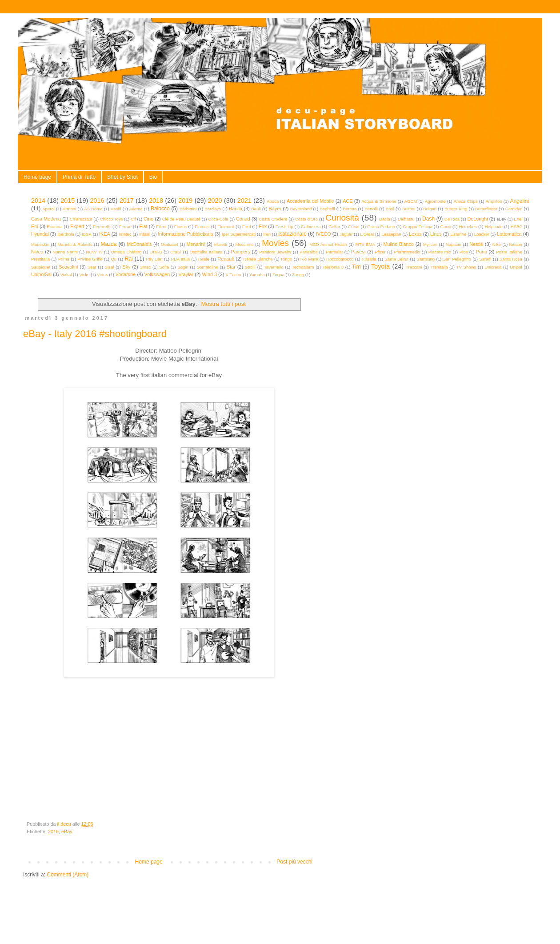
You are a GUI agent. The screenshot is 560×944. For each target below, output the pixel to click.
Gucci (446, 227)
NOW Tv (94, 252)
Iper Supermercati (239, 234)
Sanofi (485, 259)
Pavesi (358, 252)
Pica (464, 252)
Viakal (66, 275)
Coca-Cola (218, 219)
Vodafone (126, 274)
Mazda (108, 244)
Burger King (456, 209)
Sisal (110, 267)
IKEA (105, 234)
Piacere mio (440, 252)
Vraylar (186, 274)
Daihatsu (406, 219)
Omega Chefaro (126, 252)
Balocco (160, 209)
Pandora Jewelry (275, 252)
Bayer (275, 209)
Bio (153, 177)
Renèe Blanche (258, 259)
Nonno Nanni (65, 252)
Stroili (250, 267)
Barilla (236, 209)
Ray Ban (154, 259)
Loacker (482, 234)
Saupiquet (41, 267)
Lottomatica (509, 234)
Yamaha (257, 275)
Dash (428, 219)
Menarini (196, 244)
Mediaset (170, 244)
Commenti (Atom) (68, 875)
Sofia (164, 267)
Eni (35, 226)
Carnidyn (514, 209)
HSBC (517, 227)
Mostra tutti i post (224, 304)
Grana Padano (381, 227)
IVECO (324, 234)
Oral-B (156, 252)
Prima (64, 259)
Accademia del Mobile (310, 201)
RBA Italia (180, 259)
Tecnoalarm (303, 267)
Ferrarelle (102, 227)
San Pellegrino (457, 259)
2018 (156, 201)
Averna (136, 209)
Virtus (102, 275)
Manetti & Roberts (75, 244)
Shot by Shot (122, 177)
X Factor (233, 275)
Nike (497, 244)
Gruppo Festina (417, 227)
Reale (204, 259)
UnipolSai (41, 274)
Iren (267, 234)
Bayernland (301, 209)
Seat (92, 267)
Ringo (286, 259)
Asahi (116, 209)
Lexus (415, 234)
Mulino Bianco (398, 244)
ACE (348, 201)
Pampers (240, 252)
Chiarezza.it (81, 219)
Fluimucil (226, 227)
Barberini (188, 209)
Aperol (48, 209)
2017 (127, 201)
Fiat (144, 226)
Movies (275, 243)
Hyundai (40, 234)
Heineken (468, 227)
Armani (69, 209)
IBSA (87, 234)
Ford (247, 227)
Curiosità (342, 218)
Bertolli (371, 209)
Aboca (273, 201)
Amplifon (494, 201)
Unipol (516, 267)
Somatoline (208, 267)
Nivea (37, 252)
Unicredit (493, 267)
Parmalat (334, 252)
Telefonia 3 (333, 267)
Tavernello (274, 267)
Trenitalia (439, 267)
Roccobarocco (340, 259)
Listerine (458, 234)
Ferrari (125, 227)
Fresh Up (284, 227)
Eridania (54, 227)
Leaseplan (391, 234)
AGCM (410, 201)
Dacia (385, 219)
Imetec (125, 234)
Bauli (256, 209)
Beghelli (327, 209)
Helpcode (494, 227)
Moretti (221, 244)
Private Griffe (90, 259)
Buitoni (409, 209)
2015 (68, 201)
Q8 (114, 259)
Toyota (380, 266)
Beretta (350, 209)
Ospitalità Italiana (206, 252)
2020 (215, 201)
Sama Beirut (396, 259)
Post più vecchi (294, 862)
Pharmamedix (407, 252)
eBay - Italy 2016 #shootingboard (95, 334)
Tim (356, 267)
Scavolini (68, 267)
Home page (37, 177)
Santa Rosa (511, 259)
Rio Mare (309, 259)
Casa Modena (46, 219)
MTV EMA (365, 244)
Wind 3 (209, 274)
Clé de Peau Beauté (181, 219)
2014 (38, 201)
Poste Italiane (509, 252)
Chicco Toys (112, 219)
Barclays (213, 209)
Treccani (414, 267)
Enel (518, 219)
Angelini (519, 201)
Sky (126, 267)
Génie (354, 227)
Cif (133, 219)
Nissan (516, 244)
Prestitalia (40, 259)
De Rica (452, 219)
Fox (263, 226)
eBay (67, 832)
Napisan (454, 244)
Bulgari (430, 209)
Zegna (278, 275)
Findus (181, 227)
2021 (244, 201)
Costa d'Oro (306, 219)
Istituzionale (292, 234)
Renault (226, 259)
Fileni (161, 227)
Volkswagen (157, 274)
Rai (129, 259)
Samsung (426, 259)
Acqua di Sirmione (379, 201)
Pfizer (380, 252)
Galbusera (311, 227)
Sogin (183, 267)
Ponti (482, 252)
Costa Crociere (273, 219)
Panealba (309, 252)
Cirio (148, 219)
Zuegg (298, 275)
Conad (243, 219)
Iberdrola (66, 234)
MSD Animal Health (328, 244)
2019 (185, 201)
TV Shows (466, 267)
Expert (77, 226)
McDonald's (139, 244)
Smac (146, 267)
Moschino (245, 244)
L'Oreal (367, 234)
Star (231, 267)
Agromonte (435, 201)
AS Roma (93, 209)
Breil (390, 209)
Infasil (145, 234)
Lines (436, 234)
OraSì (176, 252)
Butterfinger (486, 209)
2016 (97, 201)
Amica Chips (466, 201)
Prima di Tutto (79, 177)
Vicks (84, 275)
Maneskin (40, 244)
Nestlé (477, 244)
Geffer (334, 227)
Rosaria (369, 259)
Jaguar (346, 234)
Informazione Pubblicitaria (185, 234)
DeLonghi (477, 219)
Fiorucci (202, 227)
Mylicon (430, 244)
